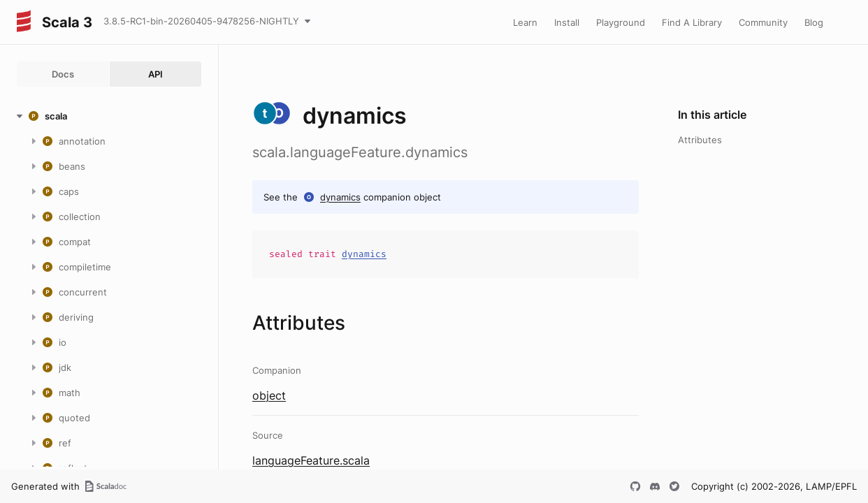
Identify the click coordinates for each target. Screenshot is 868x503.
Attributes (700, 140)
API (155, 74)
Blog (814, 22)
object (269, 395)
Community (763, 22)
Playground (621, 22)
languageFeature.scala (311, 460)
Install (567, 22)
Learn (525, 22)
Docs (63, 74)
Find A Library (692, 22)
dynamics (340, 197)
